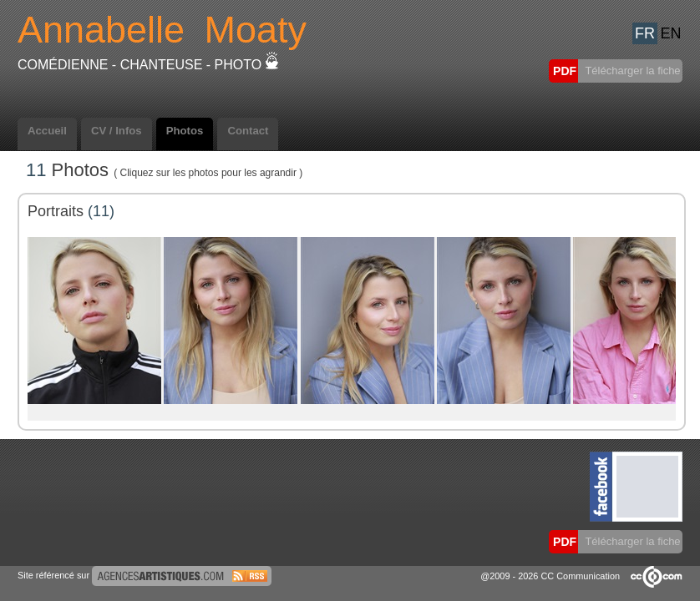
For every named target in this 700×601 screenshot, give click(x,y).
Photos (185, 131)
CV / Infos (117, 131)
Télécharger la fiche (632, 71)
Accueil (47, 131)
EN (670, 33)
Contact (248, 131)
